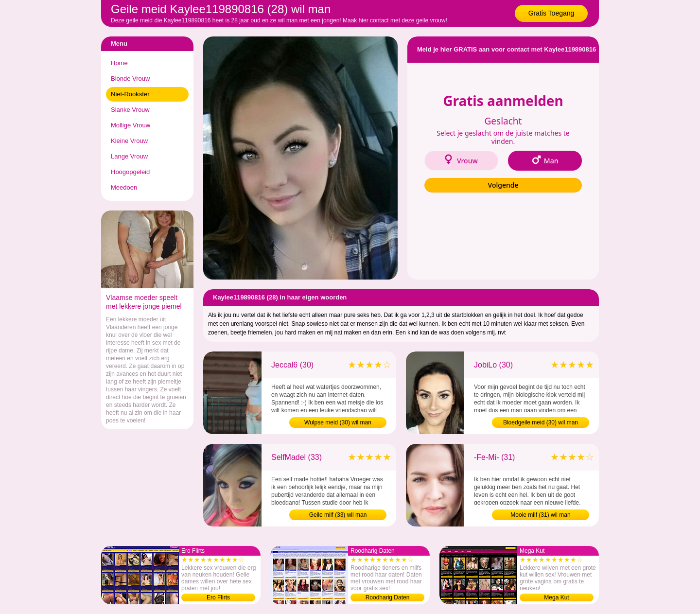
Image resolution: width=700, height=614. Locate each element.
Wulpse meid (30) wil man (338, 422)
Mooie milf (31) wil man (540, 515)
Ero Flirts (218, 597)
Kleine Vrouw (129, 141)
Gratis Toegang (551, 13)
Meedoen (124, 187)
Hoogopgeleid (130, 172)
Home (119, 63)
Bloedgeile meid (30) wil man (541, 422)
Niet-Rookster (130, 94)
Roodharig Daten (388, 597)
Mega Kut (556, 597)
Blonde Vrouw (130, 79)
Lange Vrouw (129, 156)
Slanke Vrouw (130, 110)
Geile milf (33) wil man (338, 515)
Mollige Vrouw (131, 125)
